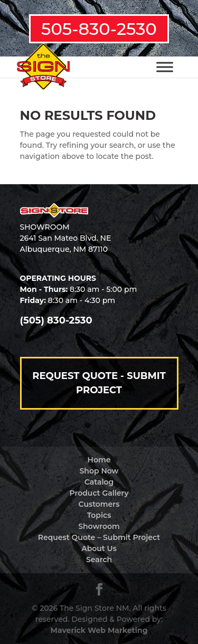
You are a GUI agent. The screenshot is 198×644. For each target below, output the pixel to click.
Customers (99, 504)
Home (99, 460)
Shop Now (99, 471)
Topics (99, 515)
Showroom (99, 526)
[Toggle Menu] (165, 67)
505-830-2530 (99, 29)
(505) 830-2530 (56, 320)
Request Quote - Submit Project (99, 383)
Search (99, 560)
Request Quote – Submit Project (99, 537)
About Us (99, 548)
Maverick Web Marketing (99, 630)
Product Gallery (99, 493)
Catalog (99, 482)
